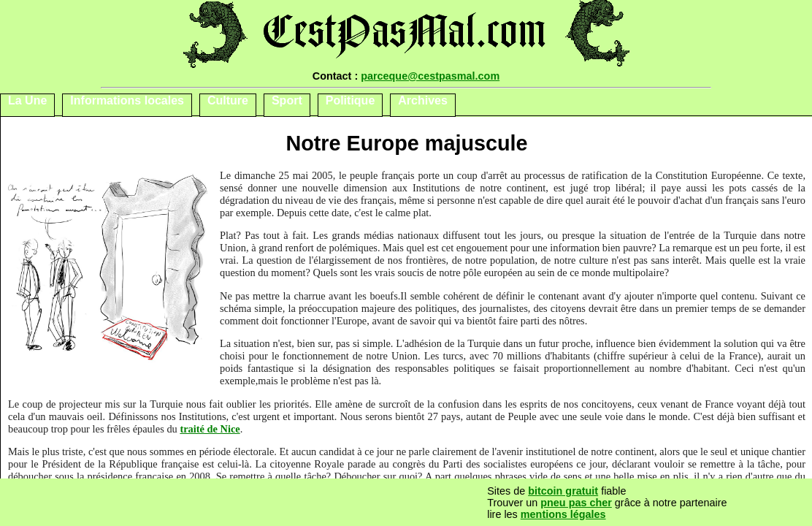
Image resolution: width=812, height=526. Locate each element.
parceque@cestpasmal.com (430, 76)
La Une (27, 100)
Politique (351, 100)
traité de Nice (210, 429)
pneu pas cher (576, 503)
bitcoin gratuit (563, 491)
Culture (228, 100)
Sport (287, 100)
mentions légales (563, 514)
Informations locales (127, 100)
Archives (423, 100)
